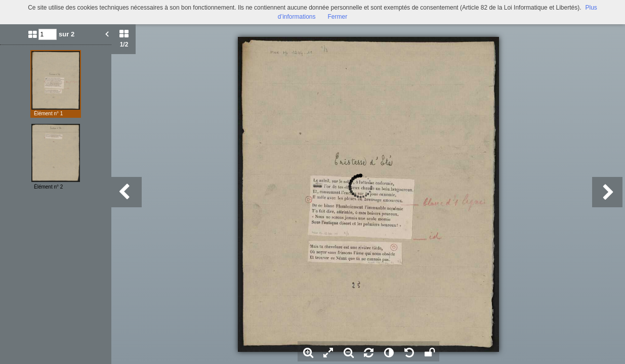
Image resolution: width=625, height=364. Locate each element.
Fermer (338, 17)
